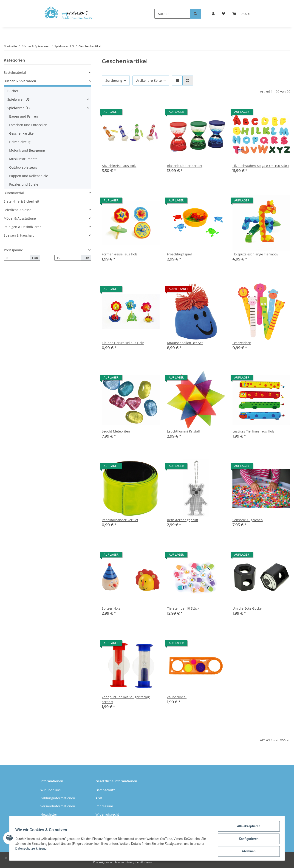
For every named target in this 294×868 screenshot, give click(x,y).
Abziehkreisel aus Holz (119, 166)
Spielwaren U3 (18, 99)
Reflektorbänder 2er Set (120, 520)
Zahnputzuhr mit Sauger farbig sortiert (126, 699)
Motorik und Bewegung (27, 150)
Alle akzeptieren (247, 828)
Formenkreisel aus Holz (120, 254)
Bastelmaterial (15, 72)
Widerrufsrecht (107, 814)
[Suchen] (172, 14)
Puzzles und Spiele (24, 184)
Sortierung (114, 81)
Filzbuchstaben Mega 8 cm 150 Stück (261, 166)
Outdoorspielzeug (23, 167)
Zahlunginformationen (58, 798)
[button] (213, 14)
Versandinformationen (58, 806)
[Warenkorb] (241, 14)
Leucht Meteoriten (116, 431)
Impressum (104, 806)
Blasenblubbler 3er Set (185, 166)
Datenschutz (105, 790)
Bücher (13, 91)
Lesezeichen (242, 343)
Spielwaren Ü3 (18, 108)
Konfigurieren (247, 840)
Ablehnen (247, 852)
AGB (99, 798)
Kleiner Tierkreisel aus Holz (123, 343)
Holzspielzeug (20, 142)
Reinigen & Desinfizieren (23, 227)
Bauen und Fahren (24, 116)
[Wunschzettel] (223, 14)
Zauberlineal (177, 697)
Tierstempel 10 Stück (183, 608)
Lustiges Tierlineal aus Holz (253, 431)
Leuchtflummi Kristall (183, 431)
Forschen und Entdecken (28, 125)
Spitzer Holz (111, 608)
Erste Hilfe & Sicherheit (21, 201)
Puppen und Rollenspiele (29, 176)
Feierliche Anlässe (18, 210)
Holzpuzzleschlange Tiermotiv (255, 254)
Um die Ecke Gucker (248, 608)
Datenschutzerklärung (32, 849)
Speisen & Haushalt (19, 235)
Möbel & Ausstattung (20, 218)
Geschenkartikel (22, 133)
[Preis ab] (17, 258)
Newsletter (49, 814)
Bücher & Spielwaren (20, 81)
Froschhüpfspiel (179, 254)
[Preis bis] (68, 258)
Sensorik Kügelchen (248, 520)
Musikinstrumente (23, 159)
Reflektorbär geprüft (183, 520)
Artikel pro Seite (149, 81)
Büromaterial (14, 193)
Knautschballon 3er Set (185, 343)
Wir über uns (51, 790)
